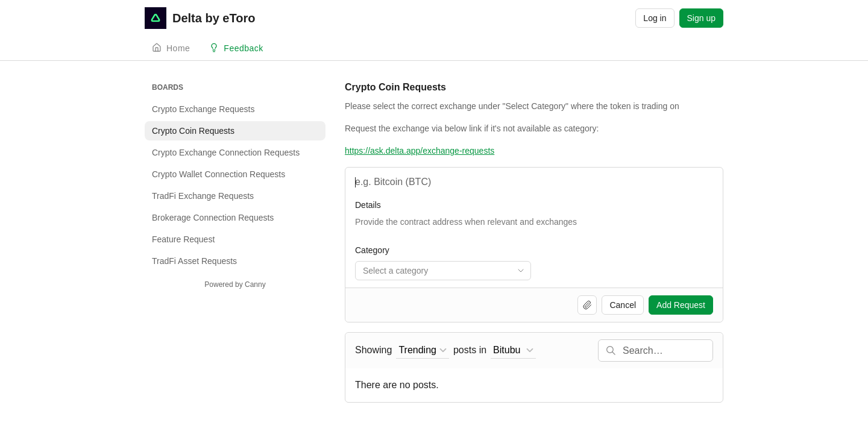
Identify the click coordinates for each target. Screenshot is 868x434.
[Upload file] (587, 305)
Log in (655, 18)
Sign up (701, 18)
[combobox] (443, 271)
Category (372, 250)
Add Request (681, 305)
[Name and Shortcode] (534, 182)
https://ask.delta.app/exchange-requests (420, 151)
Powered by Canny (235, 285)
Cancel (623, 305)
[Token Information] (534, 228)
